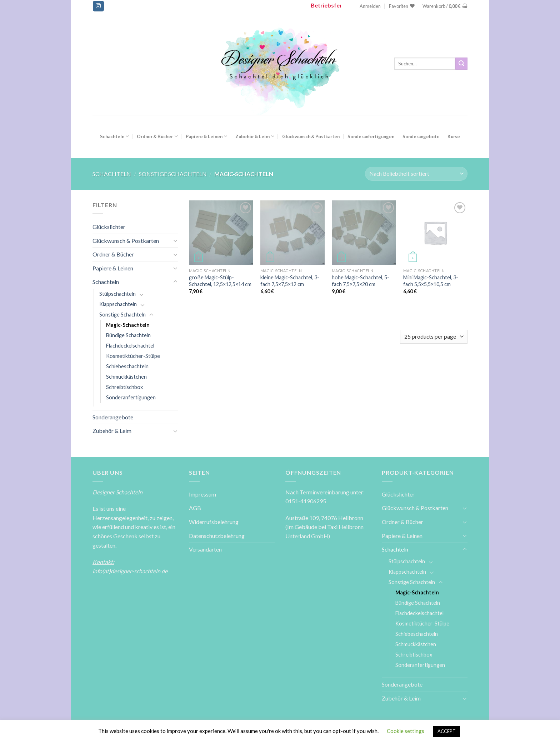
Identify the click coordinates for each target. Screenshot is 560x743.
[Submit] (461, 64)
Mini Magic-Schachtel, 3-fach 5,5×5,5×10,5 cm (431, 281)
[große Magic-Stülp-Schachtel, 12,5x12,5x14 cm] (221, 233)
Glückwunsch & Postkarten (311, 136)
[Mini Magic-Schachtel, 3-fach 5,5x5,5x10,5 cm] (435, 233)
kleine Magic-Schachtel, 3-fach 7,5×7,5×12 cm (290, 281)
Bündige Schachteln (128, 335)
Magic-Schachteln (128, 325)
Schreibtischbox (124, 387)
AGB (195, 508)
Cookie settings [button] (406, 731)
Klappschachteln (118, 304)
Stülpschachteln (117, 294)
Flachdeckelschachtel (130, 346)
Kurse (454, 136)
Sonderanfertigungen (371, 136)
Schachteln (114, 136)
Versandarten (205, 549)
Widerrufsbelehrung (214, 522)
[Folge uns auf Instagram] (98, 6)
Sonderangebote (421, 136)
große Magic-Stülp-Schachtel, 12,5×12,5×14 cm (220, 281)
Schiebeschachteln (127, 366)
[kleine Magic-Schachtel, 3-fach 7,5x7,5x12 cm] (292, 233)
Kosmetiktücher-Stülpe (133, 356)
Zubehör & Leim (255, 136)
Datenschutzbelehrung (217, 536)
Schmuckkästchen (126, 377)
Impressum (202, 494)
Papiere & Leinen (206, 136)
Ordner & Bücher (157, 136)
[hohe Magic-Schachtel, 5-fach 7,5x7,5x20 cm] (364, 233)
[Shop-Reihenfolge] (416, 174)
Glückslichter (109, 227)
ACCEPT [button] (447, 731)
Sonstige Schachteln (173, 174)
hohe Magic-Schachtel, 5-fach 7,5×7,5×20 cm (361, 281)
